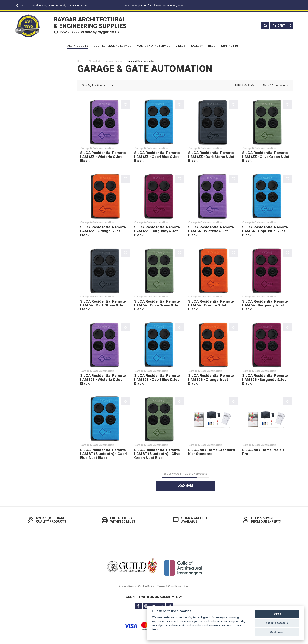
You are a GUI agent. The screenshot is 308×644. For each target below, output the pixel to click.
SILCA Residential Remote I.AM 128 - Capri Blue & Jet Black (157, 380)
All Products (95, 62)
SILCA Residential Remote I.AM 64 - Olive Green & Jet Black (157, 306)
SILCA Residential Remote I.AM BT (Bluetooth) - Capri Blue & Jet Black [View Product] (104, 420)
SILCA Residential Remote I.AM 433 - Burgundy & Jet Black (157, 232)
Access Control (114, 62)
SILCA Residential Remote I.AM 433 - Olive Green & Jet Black (266, 158)
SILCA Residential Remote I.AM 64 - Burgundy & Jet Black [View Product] (266, 272)
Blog (187, 587)
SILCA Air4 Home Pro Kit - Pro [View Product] (266, 420)
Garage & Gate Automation (97, 149)
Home (80, 62)
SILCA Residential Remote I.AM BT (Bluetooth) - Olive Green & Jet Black (157, 454)
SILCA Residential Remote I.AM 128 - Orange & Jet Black (211, 380)
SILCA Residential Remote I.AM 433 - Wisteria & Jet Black (103, 158)
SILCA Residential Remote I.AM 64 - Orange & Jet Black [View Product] (212, 272)
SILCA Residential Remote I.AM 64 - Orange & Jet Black (211, 306)
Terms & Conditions (169, 587)
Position (97, 86)
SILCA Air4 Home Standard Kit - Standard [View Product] (212, 420)
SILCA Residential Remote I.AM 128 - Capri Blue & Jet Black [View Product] (158, 346)
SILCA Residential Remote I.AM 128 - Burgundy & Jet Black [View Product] (266, 346)
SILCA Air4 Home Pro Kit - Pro (264, 452)
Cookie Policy (146, 587)
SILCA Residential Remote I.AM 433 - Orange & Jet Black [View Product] (104, 197)
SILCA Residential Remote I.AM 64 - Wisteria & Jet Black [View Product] (212, 197)
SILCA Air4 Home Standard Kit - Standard (212, 452)
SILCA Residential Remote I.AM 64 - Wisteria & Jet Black (211, 232)
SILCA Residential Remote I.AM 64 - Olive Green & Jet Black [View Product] (158, 272)
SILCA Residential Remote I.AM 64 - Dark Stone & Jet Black (103, 306)
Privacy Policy (127, 587)
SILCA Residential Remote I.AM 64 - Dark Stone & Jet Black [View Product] (104, 272)
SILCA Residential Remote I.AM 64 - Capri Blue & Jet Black (265, 232)
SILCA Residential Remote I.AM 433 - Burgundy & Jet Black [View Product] (158, 197)
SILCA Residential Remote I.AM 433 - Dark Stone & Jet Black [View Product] (212, 123)
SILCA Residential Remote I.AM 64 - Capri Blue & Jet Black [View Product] (266, 197)
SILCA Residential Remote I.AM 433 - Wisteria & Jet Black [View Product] (104, 123)
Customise (277, 632)
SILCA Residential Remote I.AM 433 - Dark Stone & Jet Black (211, 158)
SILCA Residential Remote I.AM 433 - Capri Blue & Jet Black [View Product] (158, 123)
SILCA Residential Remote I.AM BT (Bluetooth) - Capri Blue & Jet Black (104, 454)
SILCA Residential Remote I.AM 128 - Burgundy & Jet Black (265, 380)
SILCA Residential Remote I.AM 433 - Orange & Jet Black (103, 232)
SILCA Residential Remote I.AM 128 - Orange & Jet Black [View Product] (212, 346)
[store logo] (27, 26)
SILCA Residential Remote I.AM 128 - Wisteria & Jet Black (103, 380)
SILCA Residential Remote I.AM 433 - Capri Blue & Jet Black (157, 158)
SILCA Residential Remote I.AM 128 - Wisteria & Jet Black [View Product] (104, 346)
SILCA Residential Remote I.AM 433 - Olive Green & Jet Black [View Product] (266, 123)
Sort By (87, 86)
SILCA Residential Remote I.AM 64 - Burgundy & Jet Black (265, 306)
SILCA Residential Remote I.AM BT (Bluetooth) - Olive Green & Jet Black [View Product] (158, 420)
